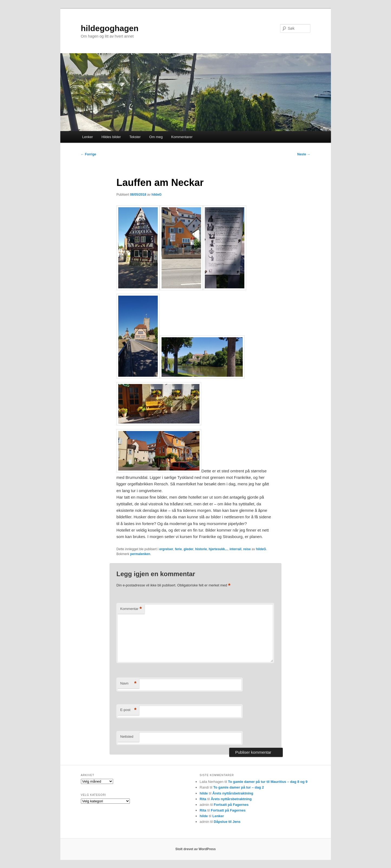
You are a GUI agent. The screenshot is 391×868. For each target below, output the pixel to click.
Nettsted (127, 737)
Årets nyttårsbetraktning (233, 793)
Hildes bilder (111, 137)
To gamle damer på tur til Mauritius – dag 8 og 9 (268, 782)
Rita (203, 799)
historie (201, 549)
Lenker (88, 137)
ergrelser (166, 549)
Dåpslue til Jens (227, 822)
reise (247, 549)
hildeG (157, 195)
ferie (178, 549)
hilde (204, 793)
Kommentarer (182, 137)
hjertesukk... (218, 549)
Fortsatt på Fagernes (231, 805)
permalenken (140, 554)
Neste (304, 154)
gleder (189, 549)
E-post (128, 710)
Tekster (135, 137)
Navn (128, 684)
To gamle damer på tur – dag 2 (239, 787)
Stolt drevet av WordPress (195, 849)
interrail (235, 549)
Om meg (156, 137)
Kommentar (131, 609)
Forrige (89, 154)
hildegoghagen (110, 28)
